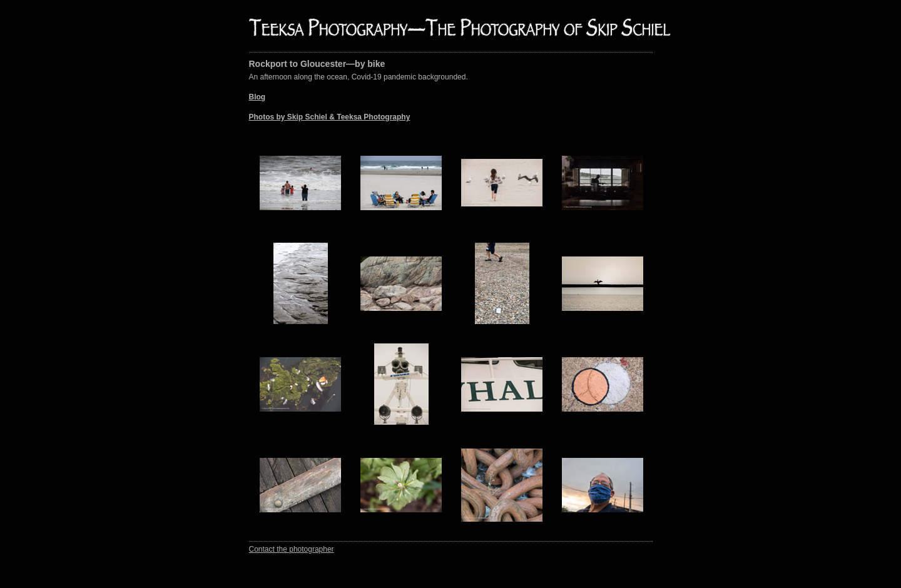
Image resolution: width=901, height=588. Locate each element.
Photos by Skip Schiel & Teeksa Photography (330, 117)
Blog (257, 97)
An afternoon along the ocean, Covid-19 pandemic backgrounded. (359, 97)
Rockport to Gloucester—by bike (317, 64)
